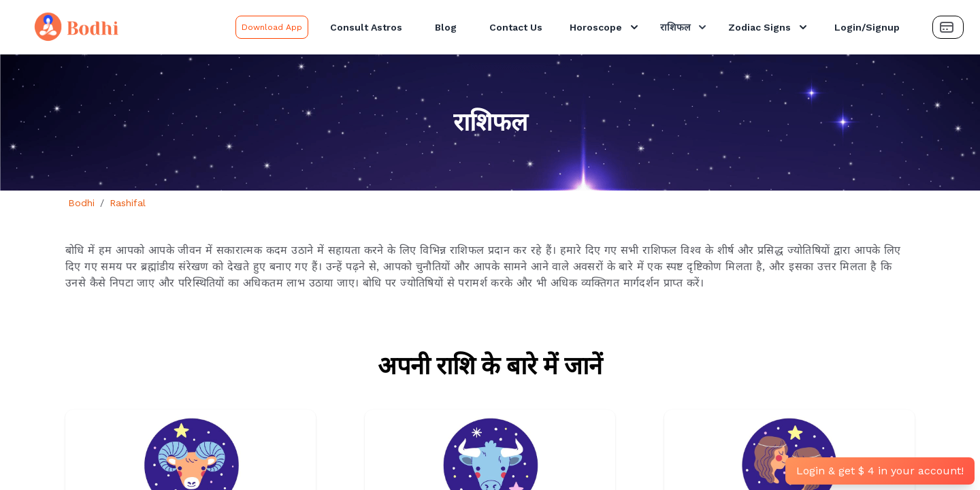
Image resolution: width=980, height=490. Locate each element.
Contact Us (516, 27)
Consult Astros (366, 27)
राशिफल (685, 27)
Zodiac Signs (769, 27)
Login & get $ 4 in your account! (880, 471)
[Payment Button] (948, 27)
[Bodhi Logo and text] (120, 27)
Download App (272, 27)
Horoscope (605, 27)
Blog (446, 27)
